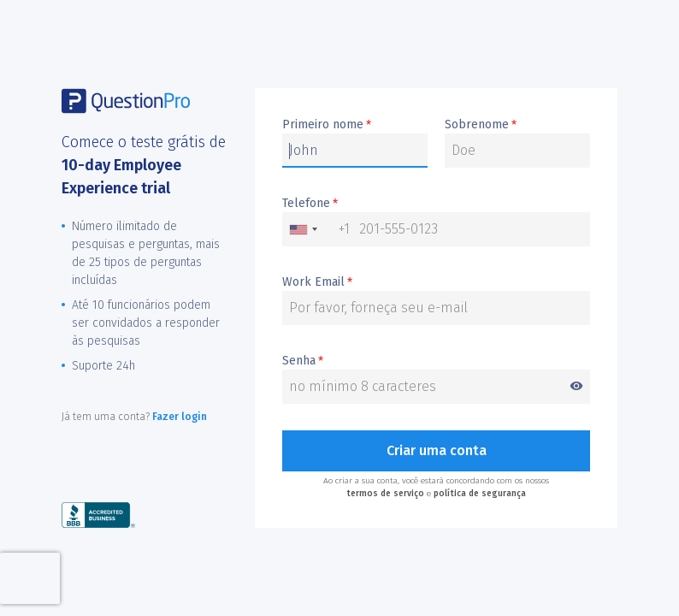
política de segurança (480, 494)
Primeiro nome (327, 125)
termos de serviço (385, 494)
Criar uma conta (437, 450)
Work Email (317, 282)
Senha (436, 361)
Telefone (310, 204)
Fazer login (180, 417)
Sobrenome (481, 125)
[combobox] (316, 229)
